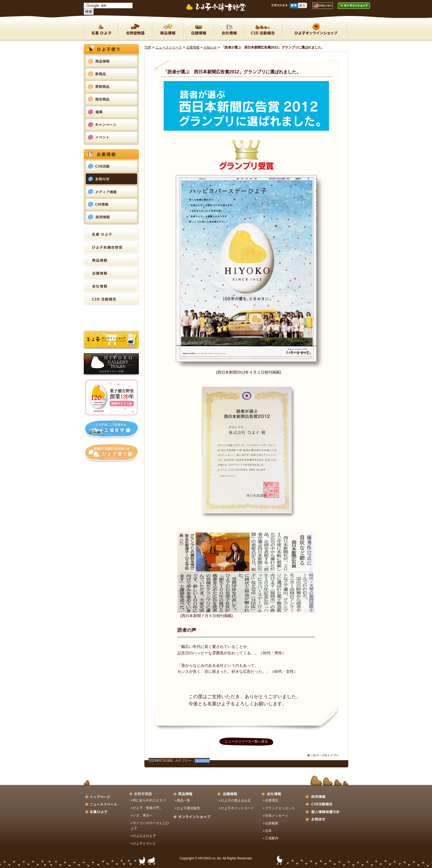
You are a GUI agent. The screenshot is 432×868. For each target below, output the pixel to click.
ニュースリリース (169, 47)
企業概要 (272, 823)
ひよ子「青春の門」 (148, 808)
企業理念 (272, 800)
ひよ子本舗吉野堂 (111, 248)
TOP (148, 47)
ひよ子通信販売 (188, 808)
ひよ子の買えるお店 (236, 800)
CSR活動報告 (111, 299)
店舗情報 (199, 30)
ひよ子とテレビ (144, 843)
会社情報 (229, 30)
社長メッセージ (277, 816)
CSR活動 (263, 30)
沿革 (268, 831)
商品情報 (168, 30)
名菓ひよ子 (101, 30)
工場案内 (272, 838)
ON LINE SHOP (315, 30)
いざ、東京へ (143, 815)
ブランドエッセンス (280, 808)
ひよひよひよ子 (144, 836)
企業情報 (193, 47)
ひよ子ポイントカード (237, 808)
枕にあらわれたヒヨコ (149, 800)
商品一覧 (183, 800)
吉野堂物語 (135, 30)
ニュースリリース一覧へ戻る (246, 741)
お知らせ (210, 47)
